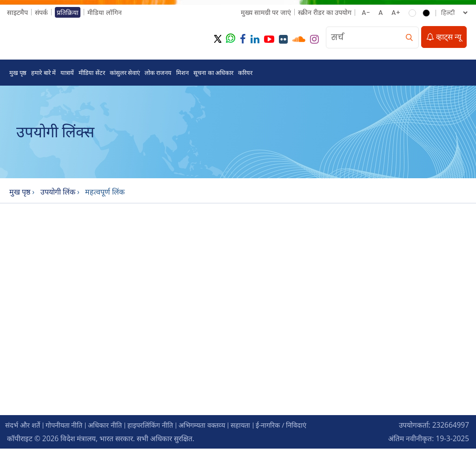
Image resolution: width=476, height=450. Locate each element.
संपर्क (42, 12)
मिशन (182, 74)
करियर (245, 74)
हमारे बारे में (43, 74)
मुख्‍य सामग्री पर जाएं (265, 12)
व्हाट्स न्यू (444, 37)
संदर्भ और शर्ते (24, 427)
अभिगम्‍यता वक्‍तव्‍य (215, 427)
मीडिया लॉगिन (105, 12)
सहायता (256, 427)
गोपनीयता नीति (68, 427)
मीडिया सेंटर (92, 74)
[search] (409, 38)
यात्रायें (67, 74)
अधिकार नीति (112, 427)
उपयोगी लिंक (59, 193)
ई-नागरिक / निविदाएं (300, 427)
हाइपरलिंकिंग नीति (160, 427)
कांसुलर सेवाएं (125, 74)
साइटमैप (17, 12)
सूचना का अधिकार (213, 74)
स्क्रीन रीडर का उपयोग (324, 12)
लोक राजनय (158, 74)
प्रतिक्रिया (68, 12)
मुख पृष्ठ (18, 74)
